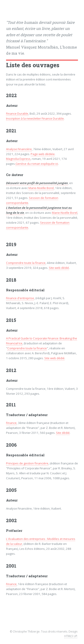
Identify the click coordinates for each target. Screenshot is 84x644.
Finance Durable (17, 114)
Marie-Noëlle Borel (41, 188)
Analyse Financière (19, 149)
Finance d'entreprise (20, 298)
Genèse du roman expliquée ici (37, 164)
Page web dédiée (43, 154)
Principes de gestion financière (27, 463)
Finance (11, 423)
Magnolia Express (18, 159)
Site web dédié (59, 268)
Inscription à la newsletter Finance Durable (35, 118)
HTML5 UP (71, 636)
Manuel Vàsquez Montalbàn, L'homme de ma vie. (41, 38)
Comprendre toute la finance (26, 263)
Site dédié (63, 433)
